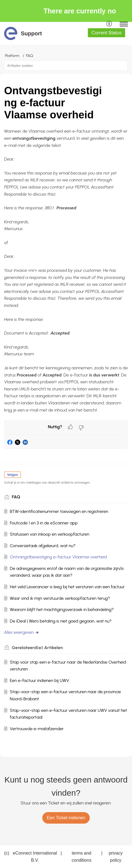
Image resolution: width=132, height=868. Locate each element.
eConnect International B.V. (35, 857)
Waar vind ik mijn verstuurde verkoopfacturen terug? (60, 598)
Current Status (106, 33)
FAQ (30, 56)
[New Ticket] (66, 818)
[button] (109, 24)
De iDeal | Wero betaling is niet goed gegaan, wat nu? (61, 621)
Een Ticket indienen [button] (66, 818)
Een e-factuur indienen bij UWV (40, 680)
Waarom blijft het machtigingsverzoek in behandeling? (62, 609)
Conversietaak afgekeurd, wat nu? (43, 546)
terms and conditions (82, 857)
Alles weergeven (22, 632)
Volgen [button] (12, 475)
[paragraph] (66, 271)
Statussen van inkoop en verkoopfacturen (50, 534)
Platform (12, 56)
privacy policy (116, 857)
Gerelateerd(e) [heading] (37, 648)
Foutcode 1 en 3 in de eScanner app (44, 523)
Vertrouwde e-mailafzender (37, 729)
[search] (66, 65)
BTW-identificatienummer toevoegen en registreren (59, 511)
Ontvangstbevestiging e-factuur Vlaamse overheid (58, 557)
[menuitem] (109, 24)
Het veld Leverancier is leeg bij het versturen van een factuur (67, 587)
